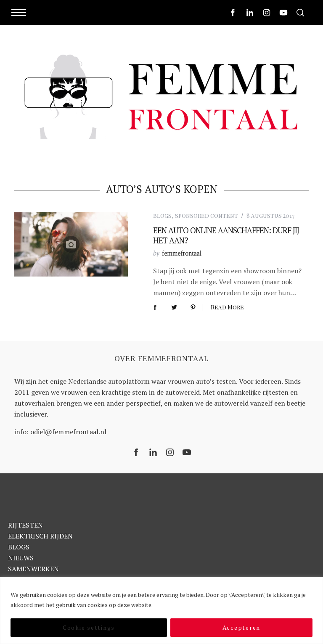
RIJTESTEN (25, 525)
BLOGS (19, 547)
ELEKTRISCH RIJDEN (40, 536)
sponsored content (207, 215)
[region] (161, 611)
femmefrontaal (182, 253)
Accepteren (242, 627)
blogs (162, 215)
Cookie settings (89, 627)
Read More (227, 307)
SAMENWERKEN (33, 569)
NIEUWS (21, 558)
